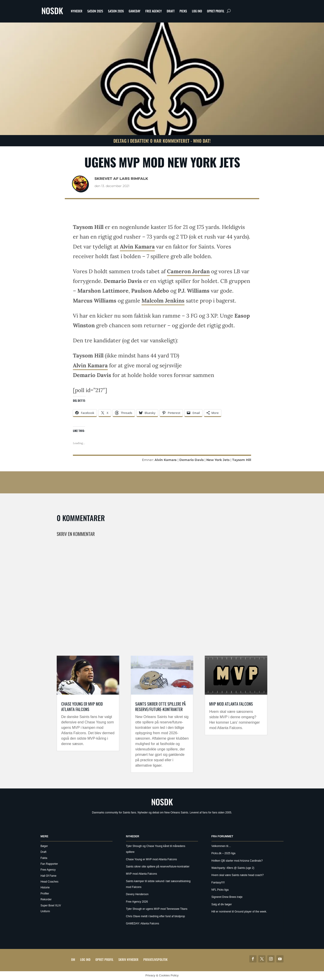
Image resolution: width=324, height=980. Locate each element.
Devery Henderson (137, 894)
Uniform (45, 911)
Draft (171, 11)
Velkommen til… (221, 846)
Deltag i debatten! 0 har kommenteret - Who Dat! (162, 141)
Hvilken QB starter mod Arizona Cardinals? (237, 861)
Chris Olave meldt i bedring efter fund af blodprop (155, 916)
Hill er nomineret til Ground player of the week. (239, 912)
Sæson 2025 (95, 11)
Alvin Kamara (137, 247)
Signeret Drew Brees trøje (227, 897)
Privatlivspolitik (155, 959)
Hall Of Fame (48, 876)
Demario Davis (191, 460)
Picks (183, 11)
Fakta (44, 858)
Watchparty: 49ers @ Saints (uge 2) (233, 868)
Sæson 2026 (116, 11)
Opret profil (216, 11)
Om (73, 959)
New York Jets (218, 460)
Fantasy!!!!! (218, 883)
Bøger (44, 846)
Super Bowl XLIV (51, 905)
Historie (45, 887)
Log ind (197, 11)
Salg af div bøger (222, 904)
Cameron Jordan (188, 271)
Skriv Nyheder (128, 959)
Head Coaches (49, 882)
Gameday (135, 11)
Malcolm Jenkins (163, 301)
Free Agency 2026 (137, 902)
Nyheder (77, 11)
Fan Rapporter (49, 864)
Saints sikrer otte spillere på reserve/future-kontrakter (160, 706)
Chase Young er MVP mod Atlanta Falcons (82, 706)
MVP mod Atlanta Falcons (231, 704)
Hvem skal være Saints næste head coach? (238, 875)
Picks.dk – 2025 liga (224, 853)
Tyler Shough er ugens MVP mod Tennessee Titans (157, 909)
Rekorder (46, 899)
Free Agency (154, 11)
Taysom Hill (242, 460)
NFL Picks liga (220, 890)
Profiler (45, 894)
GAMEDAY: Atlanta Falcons (143, 924)
